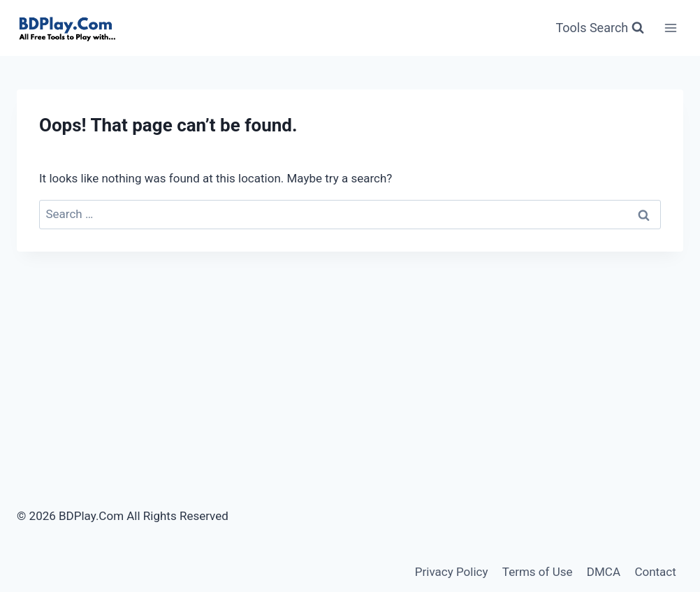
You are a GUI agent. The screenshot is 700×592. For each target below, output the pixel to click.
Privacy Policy (452, 572)
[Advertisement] (350, 356)
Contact (655, 572)
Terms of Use (538, 572)
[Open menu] (670, 28)
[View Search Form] (600, 28)
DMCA (604, 572)
